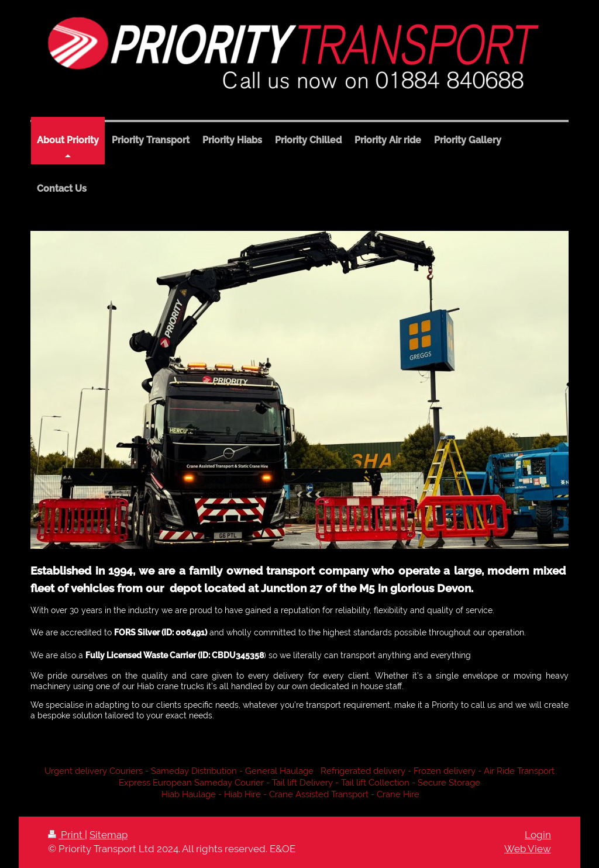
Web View (528, 849)
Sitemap (109, 835)
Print (66, 835)
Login (538, 835)
